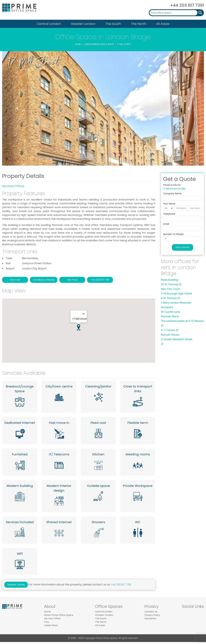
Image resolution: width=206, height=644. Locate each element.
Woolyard (167, 307)
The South (113, 24)
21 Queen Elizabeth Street (177, 339)
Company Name (172, 194)
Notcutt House (170, 335)
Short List (15, 280)
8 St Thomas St (171, 298)
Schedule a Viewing (44, 280)
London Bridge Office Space (99, 44)
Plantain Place (170, 316)
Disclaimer (150, 620)
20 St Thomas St (171, 284)
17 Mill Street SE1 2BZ (174, 189)
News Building (170, 280)
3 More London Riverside (176, 303)
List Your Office (52, 620)
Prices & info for (172, 185)
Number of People (173, 234)
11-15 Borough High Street (176, 294)
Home (78, 44)
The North (139, 24)
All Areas (163, 24)
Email (166, 224)
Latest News (51, 627)
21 (162, 344)
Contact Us (151, 614)
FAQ (46, 624)
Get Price (72, 280)
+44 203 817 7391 (186, 5)
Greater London (83, 24)
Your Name (169, 204)
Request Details (16, 586)
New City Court (170, 289)
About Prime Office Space (59, 617)
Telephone (169, 214)
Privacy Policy (152, 617)
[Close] (84, 314)
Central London (49, 24)
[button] (17, 108)
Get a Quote (182, 247)
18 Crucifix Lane (170, 312)
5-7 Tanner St (170, 330)
